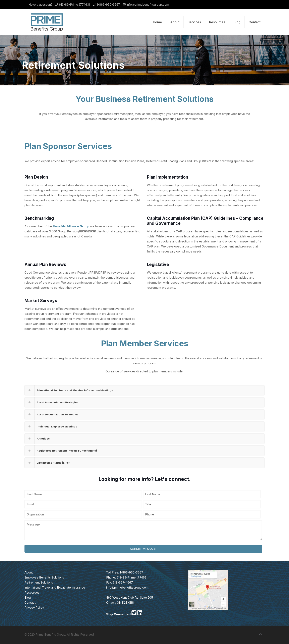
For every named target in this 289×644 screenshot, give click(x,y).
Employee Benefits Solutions (44, 577)
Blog (28, 597)
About (29, 572)
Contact (30, 603)
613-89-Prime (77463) (75, 5)
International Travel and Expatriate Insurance (55, 587)
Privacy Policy (34, 608)
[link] (144, 390)
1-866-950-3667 (108, 5)
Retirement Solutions (39, 582)
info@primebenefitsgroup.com (148, 5)
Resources (32, 592)
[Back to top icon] (260, 634)
